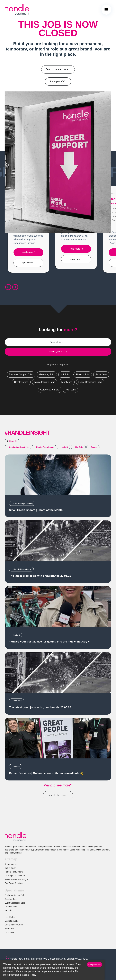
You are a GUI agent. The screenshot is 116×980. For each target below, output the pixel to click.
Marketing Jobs (12, 921)
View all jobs (57, 342)
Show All (13, 441)
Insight (65, 447)
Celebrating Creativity (19, 447)
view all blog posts (57, 795)
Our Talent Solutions (14, 883)
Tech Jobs (9, 932)
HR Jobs (9, 910)
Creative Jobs (11, 899)
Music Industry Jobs (14, 925)
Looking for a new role (15, 876)
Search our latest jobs (57, 69)
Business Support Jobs (15, 895)
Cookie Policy (29, 975)
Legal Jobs (10, 917)
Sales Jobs (10, 929)
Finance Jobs (11, 907)
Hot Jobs (79, 447)
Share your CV (57, 81)
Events (94, 447)
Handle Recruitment (45, 447)
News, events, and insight (16, 879)
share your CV (57, 352)
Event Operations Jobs (15, 903)
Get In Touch (10, 868)
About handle (11, 864)
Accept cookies (95, 964)
